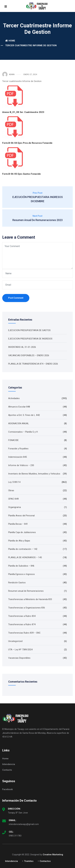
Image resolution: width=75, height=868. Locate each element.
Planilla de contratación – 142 (23, 549)
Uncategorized (15, 641)
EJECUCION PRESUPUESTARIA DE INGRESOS (30, 339)
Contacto (7, 770)
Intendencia (9, 764)
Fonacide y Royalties (18, 449)
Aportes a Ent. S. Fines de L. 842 (24, 415)
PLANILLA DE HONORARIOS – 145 (25, 557)
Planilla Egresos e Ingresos (21, 574)
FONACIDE (13, 440)
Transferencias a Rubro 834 (22, 616)
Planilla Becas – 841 (18, 524)
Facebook (7, 789)
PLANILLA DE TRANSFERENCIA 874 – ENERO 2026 (33, 364)
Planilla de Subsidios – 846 (21, 566)
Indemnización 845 (18, 457)
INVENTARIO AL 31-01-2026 (22, 347)
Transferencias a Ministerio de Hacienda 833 (30, 599)
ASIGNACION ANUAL (19, 423)
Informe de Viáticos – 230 (21, 465)
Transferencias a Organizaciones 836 (27, 608)
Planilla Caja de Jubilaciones (22, 532)
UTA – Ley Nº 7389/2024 (20, 650)
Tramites (29, 861)
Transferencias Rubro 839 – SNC (24, 633)
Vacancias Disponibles (19, 658)
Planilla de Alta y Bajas (19, 541)
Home (10, 41)
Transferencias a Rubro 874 (22, 624)
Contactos (45, 861)
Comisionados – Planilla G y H (23, 432)
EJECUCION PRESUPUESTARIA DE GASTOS (29, 330)
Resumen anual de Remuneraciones (26, 591)
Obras (11, 490)
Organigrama (15, 507)
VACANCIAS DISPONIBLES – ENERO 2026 (29, 355)
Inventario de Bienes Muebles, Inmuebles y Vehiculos (34, 474)
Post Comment (16, 298)
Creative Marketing (53, 855)
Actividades (14, 398)
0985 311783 (15, 836)
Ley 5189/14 (14, 482)
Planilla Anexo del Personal (21, 516)
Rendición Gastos (17, 583)
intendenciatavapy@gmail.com (24, 824)
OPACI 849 (13, 499)
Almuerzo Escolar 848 (19, 407)
